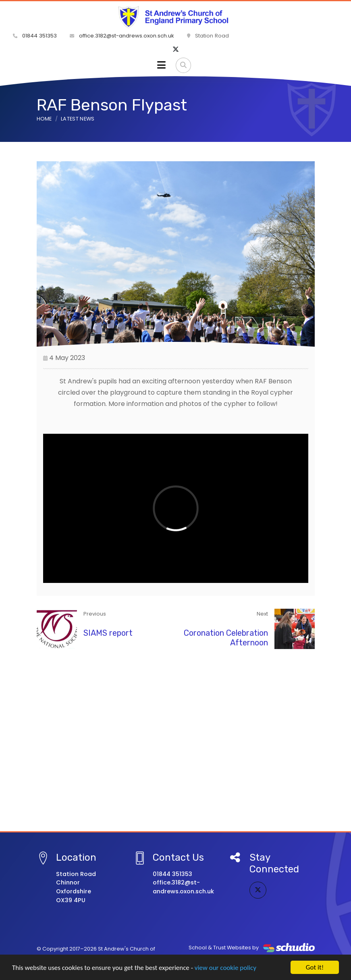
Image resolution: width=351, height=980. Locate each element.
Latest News (78, 119)
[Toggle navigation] (161, 65)
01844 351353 (35, 36)
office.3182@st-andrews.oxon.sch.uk (122, 36)
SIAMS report (108, 633)
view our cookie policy (225, 968)
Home (44, 119)
